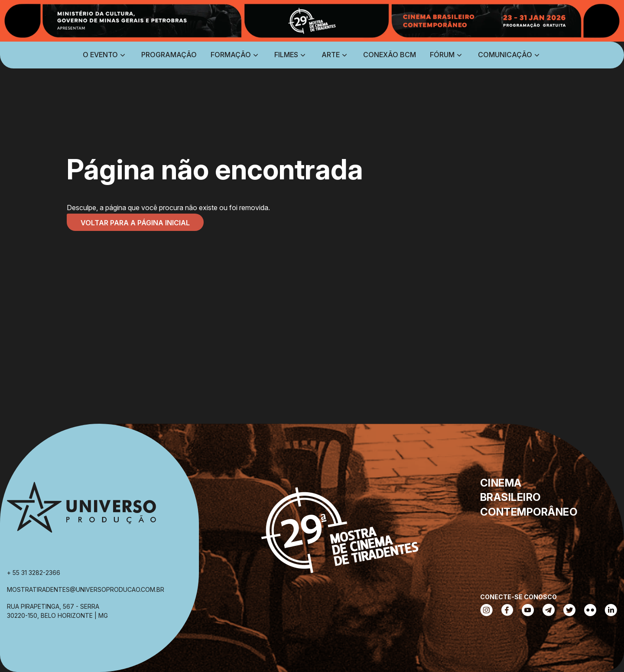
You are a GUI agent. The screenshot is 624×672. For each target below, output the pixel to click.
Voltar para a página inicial (135, 223)
